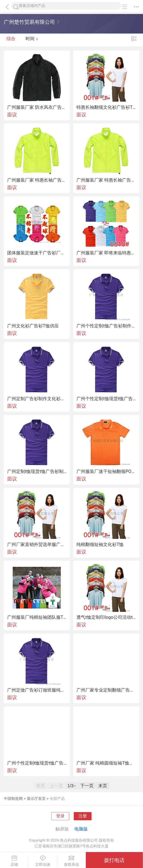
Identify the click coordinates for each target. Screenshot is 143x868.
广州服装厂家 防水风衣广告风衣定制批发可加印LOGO (37, 107)
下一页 (87, 786)
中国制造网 (13, 799)
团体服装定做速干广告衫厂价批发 (37, 253)
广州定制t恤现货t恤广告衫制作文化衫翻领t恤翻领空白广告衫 (37, 471)
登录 (60, 816)
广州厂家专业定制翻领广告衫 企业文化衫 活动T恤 (106, 690)
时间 (32, 40)
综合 (11, 40)
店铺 (14, 861)
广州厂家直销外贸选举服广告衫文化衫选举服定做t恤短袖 (37, 544)
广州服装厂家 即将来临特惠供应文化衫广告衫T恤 (106, 253)
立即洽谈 (43, 861)
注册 (83, 816)
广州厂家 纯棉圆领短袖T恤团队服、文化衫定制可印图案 (106, 763)
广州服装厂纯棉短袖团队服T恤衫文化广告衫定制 (37, 617)
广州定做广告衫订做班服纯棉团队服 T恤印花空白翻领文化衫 (37, 690)
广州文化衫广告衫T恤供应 (33, 326)
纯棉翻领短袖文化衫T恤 (100, 544)
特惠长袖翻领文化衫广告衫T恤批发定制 (106, 107)
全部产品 (57, 799)
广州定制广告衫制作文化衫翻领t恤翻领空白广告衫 (37, 399)
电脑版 (81, 829)
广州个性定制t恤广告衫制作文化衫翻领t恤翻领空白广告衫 (106, 326)
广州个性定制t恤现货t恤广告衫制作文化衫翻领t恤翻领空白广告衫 (106, 399)
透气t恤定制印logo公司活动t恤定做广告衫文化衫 (106, 617)
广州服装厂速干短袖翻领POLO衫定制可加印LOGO (106, 471)
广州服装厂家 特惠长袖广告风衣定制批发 (37, 180)
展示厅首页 (36, 799)
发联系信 (71, 861)
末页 (103, 786)
